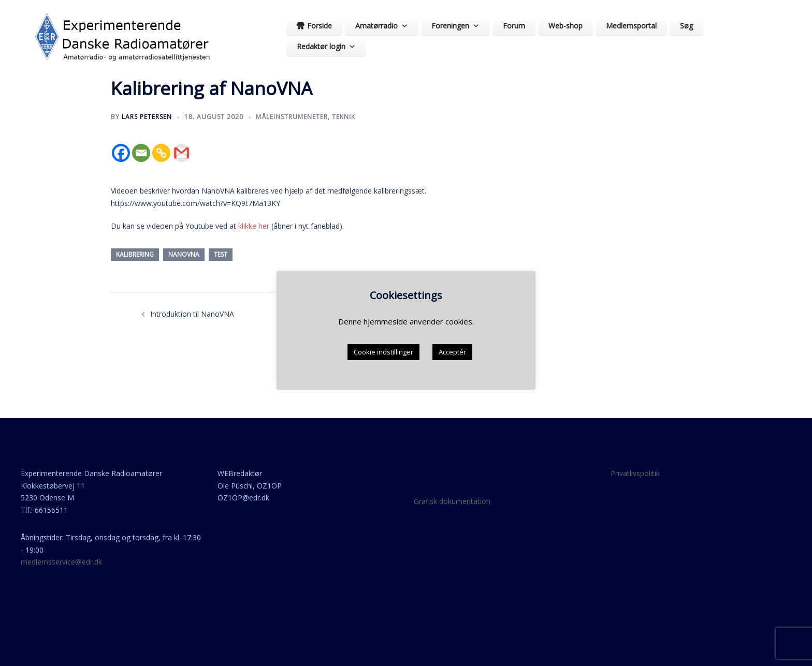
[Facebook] (121, 153)
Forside (320, 26)
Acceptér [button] (452, 352)
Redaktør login (326, 46)
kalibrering (135, 254)
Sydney (364, 649)
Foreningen (455, 26)
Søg (686, 26)
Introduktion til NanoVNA (192, 314)
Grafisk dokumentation (452, 501)
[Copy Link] (161, 153)
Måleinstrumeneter (292, 117)
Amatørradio (382, 26)
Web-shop (565, 26)
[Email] (141, 153)
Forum (514, 26)
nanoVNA (184, 254)
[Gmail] (182, 153)
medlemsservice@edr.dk (61, 562)
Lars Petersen (147, 117)
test (221, 254)
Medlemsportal (631, 26)
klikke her (254, 226)
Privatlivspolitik (635, 473)
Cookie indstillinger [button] (383, 352)
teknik (344, 117)
